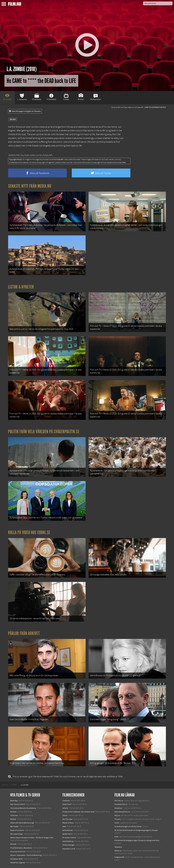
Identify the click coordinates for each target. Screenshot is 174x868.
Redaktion (118, 808)
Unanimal (14, 815)
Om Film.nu (119, 801)
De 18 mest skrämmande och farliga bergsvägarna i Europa (136, 830)
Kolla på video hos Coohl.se (29, 532)
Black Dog (14, 801)
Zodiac (65, 815)
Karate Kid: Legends (18, 863)
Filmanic (118, 819)
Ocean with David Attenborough (22, 823)
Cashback (66, 801)
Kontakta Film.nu (121, 804)
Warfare (13, 819)
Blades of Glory (68, 823)
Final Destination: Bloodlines (21, 848)
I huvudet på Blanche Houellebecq (23, 808)
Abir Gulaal (14, 826)
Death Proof (67, 804)
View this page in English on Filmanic (25, 111)
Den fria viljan (68, 819)
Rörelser (13, 812)
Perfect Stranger (68, 845)
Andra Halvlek (68, 830)
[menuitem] (5, 785)
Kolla (116, 837)
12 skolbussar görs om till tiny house (128, 826)
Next (64, 826)
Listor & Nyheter (21, 287)
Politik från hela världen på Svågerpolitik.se (44, 432)
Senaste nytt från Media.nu (30, 186)
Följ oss (117, 815)
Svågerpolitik (119, 857)
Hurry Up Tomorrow (18, 852)
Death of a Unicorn (17, 830)
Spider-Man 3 (67, 834)
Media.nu (118, 851)
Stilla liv (65, 808)
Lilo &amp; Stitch (17, 859)
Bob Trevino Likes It (18, 804)
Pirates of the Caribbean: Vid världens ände (78, 812)
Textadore (118, 847)
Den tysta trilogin (17, 834)
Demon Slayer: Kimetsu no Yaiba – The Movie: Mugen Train (32, 838)
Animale (13, 844)
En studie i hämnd (69, 838)
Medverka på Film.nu (122, 812)
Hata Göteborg (68, 841)
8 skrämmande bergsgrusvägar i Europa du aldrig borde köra (137, 840)
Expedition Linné (69, 849)
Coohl (117, 823)
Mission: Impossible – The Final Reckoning (26, 855)
